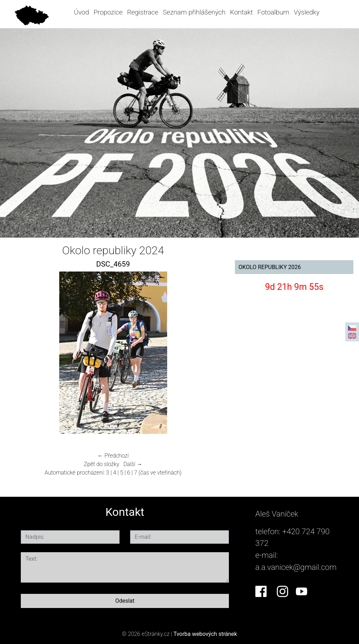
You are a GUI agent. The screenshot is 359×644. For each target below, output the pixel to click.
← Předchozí (113, 456)
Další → (133, 464)
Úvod (81, 12)
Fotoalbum (273, 12)
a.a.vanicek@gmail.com (296, 567)
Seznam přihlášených (194, 12)
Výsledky (307, 12)
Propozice (108, 12)
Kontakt (241, 12)
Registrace (142, 12)
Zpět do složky (102, 464)
